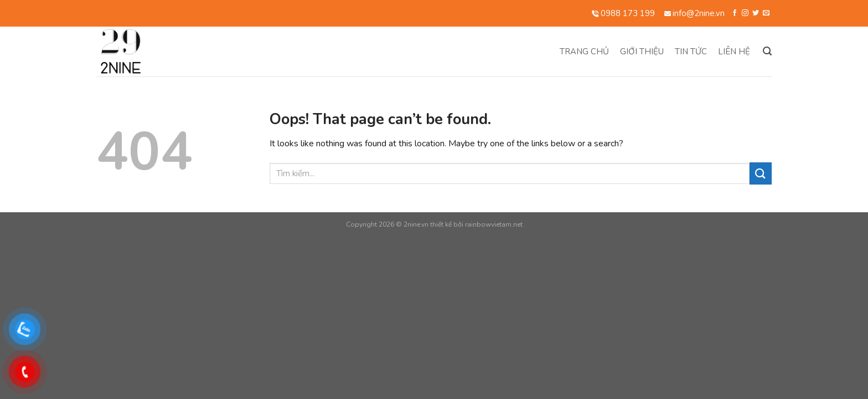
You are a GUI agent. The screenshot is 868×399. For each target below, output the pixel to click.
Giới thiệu (642, 52)
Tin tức (691, 52)
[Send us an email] (766, 13)
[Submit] (761, 173)
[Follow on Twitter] (756, 13)
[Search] (767, 51)
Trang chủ (584, 52)
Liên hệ (734, 52)
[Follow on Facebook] (735, 13)
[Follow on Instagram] (745, 13)
